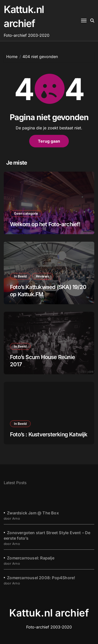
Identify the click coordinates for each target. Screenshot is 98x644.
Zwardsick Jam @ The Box (33, 513)
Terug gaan (49, 141)
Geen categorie (26, 213)
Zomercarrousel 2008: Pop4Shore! (41, 578)
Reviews (43, 276)
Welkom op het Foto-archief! (45, 224)
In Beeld (20, 276)
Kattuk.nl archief (49, 613)
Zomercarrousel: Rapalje (31, 558)
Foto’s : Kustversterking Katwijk (49, 434)
